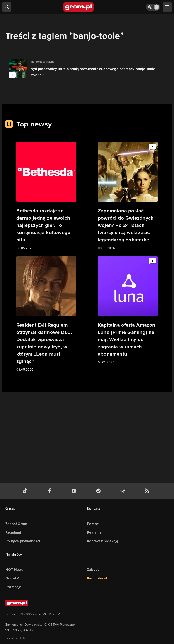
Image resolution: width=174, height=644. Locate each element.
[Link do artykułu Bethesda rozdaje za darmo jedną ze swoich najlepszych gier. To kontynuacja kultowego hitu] (46, 196)
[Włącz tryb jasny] (153, 7)
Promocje (13, 587)
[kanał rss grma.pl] (148, 491)
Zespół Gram (16, 524)
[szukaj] (7, 7)
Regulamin (14, 532)
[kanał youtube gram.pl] (75, 491)
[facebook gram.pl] (51, 491)
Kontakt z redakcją (103, 541)
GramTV (12, 578)
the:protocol (97, 578)
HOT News (14, 570)
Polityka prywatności (23, 541)
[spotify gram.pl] (99, 491)
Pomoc (93, 524)
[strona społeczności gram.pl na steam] (123, 491)
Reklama (94, 532)
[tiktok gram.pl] (26, 491)
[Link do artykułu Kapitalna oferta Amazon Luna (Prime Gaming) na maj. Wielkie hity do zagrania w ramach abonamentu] (128, 311)
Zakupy (93, 570)
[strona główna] (79, 7)
